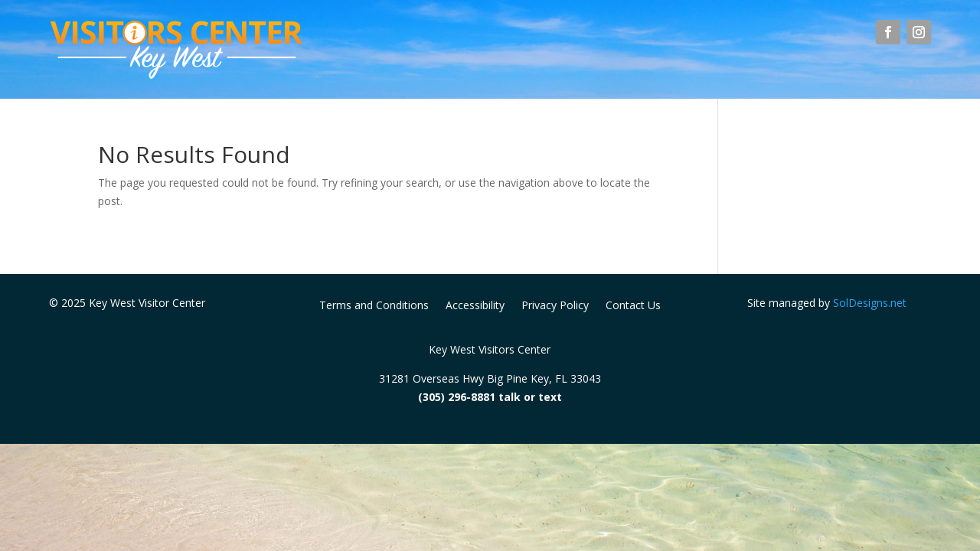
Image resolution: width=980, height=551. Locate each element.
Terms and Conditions (374, 306)
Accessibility (475, 306)
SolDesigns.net (870, 303)
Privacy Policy (555, 306)
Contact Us (633, 306)
